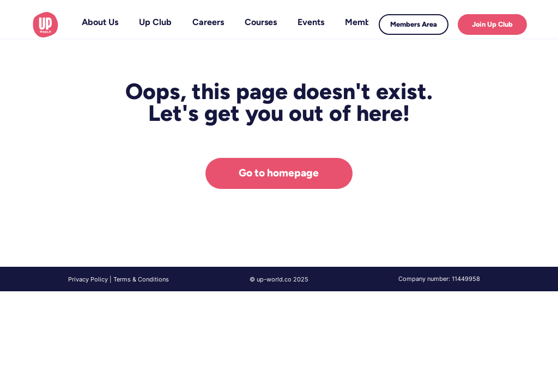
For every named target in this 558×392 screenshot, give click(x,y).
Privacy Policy (88, 279)
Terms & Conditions (141, 279)
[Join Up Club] (492, 24)
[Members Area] (414, 24)
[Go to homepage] (279, 173)
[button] (155, 22)
